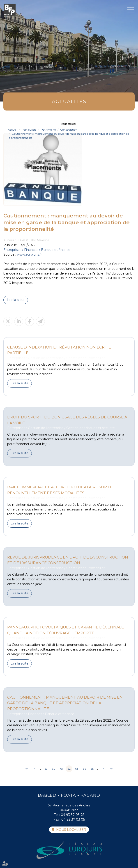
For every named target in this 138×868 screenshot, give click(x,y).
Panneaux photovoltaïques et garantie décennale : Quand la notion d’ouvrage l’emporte (66, 630)
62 (69, 769)
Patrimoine (48, 130)
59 (46, 769)
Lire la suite (16, 300)
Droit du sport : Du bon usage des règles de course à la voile (67, 420)
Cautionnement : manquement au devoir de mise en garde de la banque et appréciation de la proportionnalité (65, 703)
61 (61, 769)
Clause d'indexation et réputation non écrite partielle (59, 350)
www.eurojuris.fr (29, 254)
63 (77, 769)
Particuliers (29, 130)
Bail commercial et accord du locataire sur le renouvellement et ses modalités (60, 490)
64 (84, 769)
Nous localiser (71, 830)
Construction (69, 130)
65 (92, 769)
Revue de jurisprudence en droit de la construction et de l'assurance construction (68, 560)
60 (54, 769)
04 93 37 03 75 (72, 815)
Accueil (13, 130)
